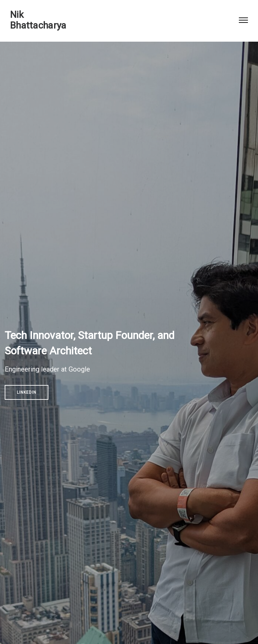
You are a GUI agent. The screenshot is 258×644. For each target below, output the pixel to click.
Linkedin (27, 392)
